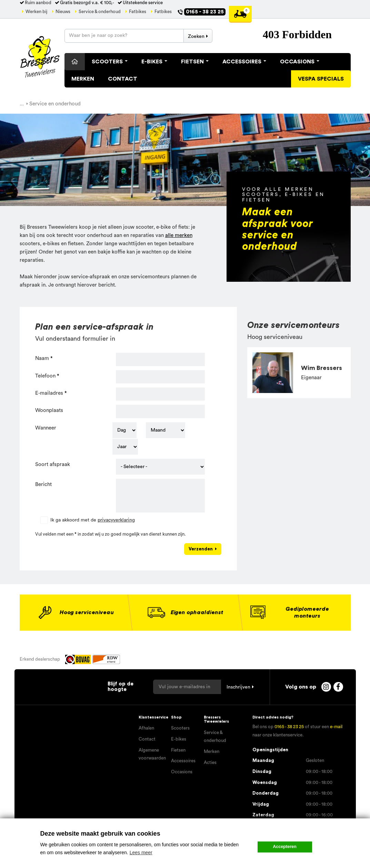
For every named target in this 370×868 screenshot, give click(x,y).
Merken (83, 79)
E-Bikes (154, 62)
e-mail (336, 727)
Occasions (300, 62)
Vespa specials (321, 79)
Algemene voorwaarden (152, 754)
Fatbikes (138, 12)
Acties (210, 763)
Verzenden (201, 549)
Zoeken (196, 37)
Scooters (110, 62)
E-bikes (179, 739)
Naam (42, 358)
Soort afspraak (53, 464)
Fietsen (195, 62)
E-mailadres (49, 393)
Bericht (43, 484)
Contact (123, 79)
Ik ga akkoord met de (93, 520)
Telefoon (45, 376)
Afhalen (146, 728)
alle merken (179, 235)
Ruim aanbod (38, 3)
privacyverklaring (116, 520)
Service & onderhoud (100, 12)
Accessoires (244, 62)
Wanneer (46, 428)
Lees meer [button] (141, 852)
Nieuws (63, 12)
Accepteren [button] (285, 847)
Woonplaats (49, 410)
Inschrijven (238, 687)
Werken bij (36, 12)
